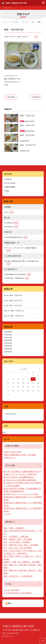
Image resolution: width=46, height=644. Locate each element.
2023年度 (8, 340)
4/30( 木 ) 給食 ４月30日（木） (14, 311)
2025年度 (8, 335)
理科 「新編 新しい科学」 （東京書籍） (18, 539)
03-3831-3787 (13, 633)
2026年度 (8, 332)
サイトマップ (8, 636)
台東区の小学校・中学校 (12, 452)
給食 (7, 191)
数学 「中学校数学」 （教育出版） (16, 536)
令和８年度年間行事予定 (17, 237)
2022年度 (8, 343)
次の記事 (35, 97)
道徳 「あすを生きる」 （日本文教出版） (18, 576)
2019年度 (8, 352)
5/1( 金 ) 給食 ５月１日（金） (13, 305)
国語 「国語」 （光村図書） (14, 528)
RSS (9, 603)
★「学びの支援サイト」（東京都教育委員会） (19, 477)
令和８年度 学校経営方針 (17, 278)
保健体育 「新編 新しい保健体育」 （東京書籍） (22, 562)
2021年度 (8, 346)
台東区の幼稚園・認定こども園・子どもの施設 (20, 455)
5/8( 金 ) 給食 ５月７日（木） (13, 300)
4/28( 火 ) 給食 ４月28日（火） (14, 316)
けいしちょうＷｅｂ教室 (11, 590)
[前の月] (7, 369)
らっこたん (7, 514)
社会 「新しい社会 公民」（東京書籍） (18, 548)
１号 (10, 212)
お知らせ (9, 179)
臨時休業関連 (11, 187)
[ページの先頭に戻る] (43, 641)
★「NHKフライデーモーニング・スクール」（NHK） (21, 494)
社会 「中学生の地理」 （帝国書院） (17, 542)
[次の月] (39, 369)
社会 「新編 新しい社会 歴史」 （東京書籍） (21, 545)
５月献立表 (12, 223)
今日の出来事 (11, 183)
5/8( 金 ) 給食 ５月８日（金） (13, 295)
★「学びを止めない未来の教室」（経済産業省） (20, 480)
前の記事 (11, 97)
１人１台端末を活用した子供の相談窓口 (18, 593)
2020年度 (8, 349)
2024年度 (8, 338)
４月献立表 (12, 227)
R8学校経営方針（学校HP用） (18, 274)
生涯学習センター (10, 458)
